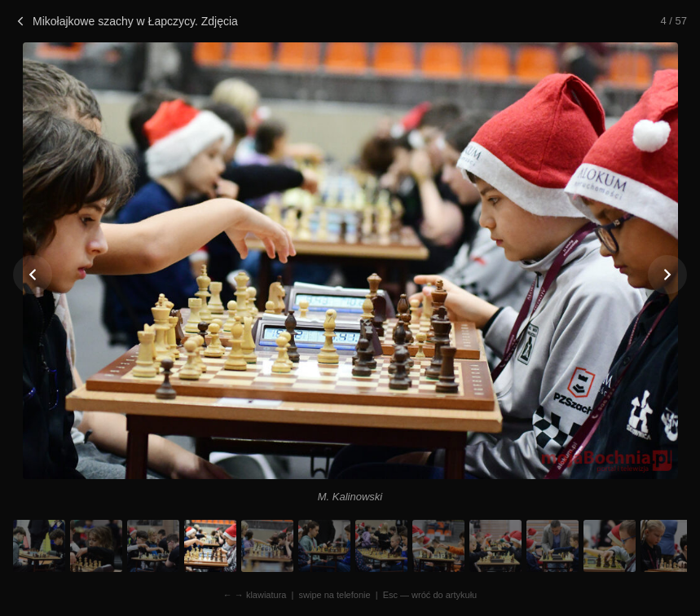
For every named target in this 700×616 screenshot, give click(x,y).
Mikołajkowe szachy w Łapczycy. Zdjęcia (125, 21)
